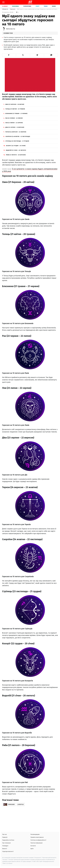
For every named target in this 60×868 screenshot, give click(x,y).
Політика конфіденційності (38, 840)
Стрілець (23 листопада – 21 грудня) (16, 141)
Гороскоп (13, 9)
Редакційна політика (8, 840)
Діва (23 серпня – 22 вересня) (14, 127)
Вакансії (5, 849)
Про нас (5, 834)
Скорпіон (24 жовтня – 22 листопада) (17, 136)
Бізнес (54, 6)
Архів (32, 849)
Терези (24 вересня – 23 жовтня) (15, 132)
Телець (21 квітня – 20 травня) (14, 109)
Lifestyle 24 (5, 9)
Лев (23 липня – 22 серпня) (13, 123)
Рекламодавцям (35, 834)
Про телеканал (6, 843)
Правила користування (37, 837)
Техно (46, 6)
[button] (9, 55)
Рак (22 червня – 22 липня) (13, 118)
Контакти (33, 846)
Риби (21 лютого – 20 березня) (15, 155)
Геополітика (27, 6)
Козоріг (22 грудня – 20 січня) (15, 146)
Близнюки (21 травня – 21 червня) (15, 114)
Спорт (37, 6)
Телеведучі (5, 846)
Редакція (5, 837)
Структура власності (8, 851)
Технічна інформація (36, 843)
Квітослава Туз (11, 29)
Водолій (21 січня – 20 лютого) (15, 150)
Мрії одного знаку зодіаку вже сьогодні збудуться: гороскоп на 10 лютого (38, 9)
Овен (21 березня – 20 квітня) (14, 104)
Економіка (15, 6)
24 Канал (5, 6)
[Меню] (3, 2)
